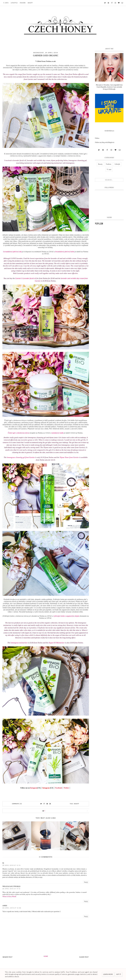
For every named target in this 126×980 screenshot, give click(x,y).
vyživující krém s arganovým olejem (66, 616)
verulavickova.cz (109, 131)
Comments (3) (17, 804)
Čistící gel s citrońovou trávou (19, 433)
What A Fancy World (9, 896)
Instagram (34, 788)
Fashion (23, 3)
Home (46, 956)
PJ (3, 863)
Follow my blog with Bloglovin (105, 142)
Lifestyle (14, 3)
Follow (97, 138)
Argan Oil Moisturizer (56, 643)
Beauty (30, 3)
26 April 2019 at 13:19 (12, 865)
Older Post (84, 957)
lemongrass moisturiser (19, 643)
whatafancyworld (11, 886)
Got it (119, 974)
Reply (86, 882)
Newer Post (8, 957)
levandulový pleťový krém (65, 252)
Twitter (66, 788)
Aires (5, 906)
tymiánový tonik (58, 433)
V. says (6, 3)
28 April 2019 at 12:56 (12, 908)
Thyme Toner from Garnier (69, 457)
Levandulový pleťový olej (12, 252)
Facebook (59, 788)
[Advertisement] (109, 265)
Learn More (108, 974)
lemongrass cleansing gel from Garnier (21, 457)
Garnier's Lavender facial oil (26, 278)
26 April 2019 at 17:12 (11, 889)
